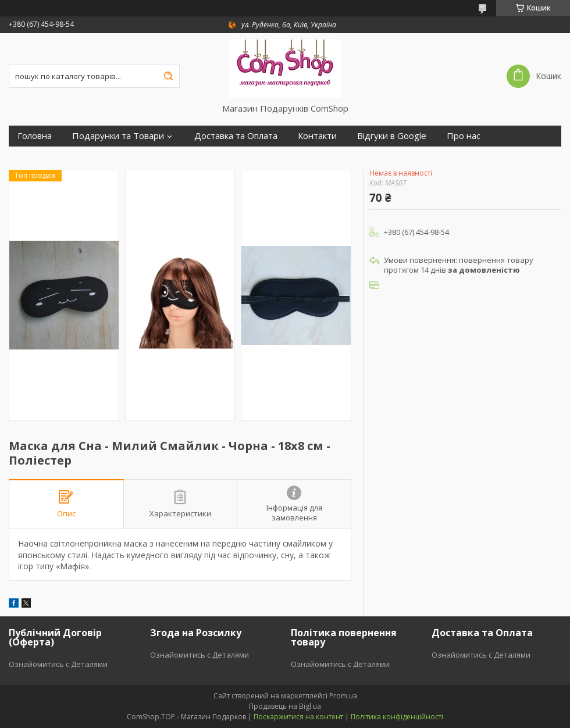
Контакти (317, 136)
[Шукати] (168, 76)
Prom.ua (343, 696)
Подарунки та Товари (118, 136)
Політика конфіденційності (397, 717)
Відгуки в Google (392, 136)
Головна (35, 136)
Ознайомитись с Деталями (58, 664)
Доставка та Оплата (236, 136)
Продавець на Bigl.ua (285, 706)
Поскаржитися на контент (298, 717)
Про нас (464, 136)
